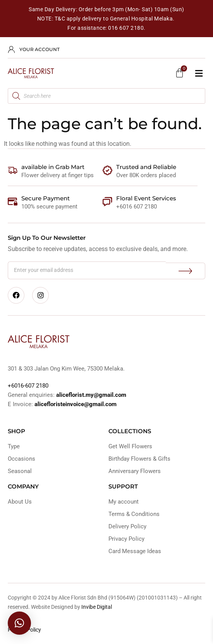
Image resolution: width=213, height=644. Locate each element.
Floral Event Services (146, 198)
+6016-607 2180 (28, 386)
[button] (199, 73)
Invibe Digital (97, 607)
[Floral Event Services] (107, 202)
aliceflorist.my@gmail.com (90, 395)
